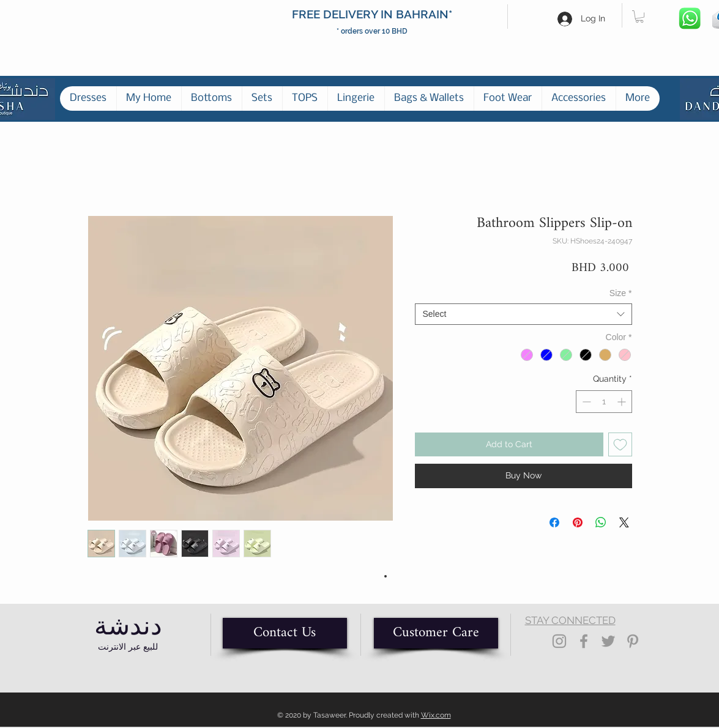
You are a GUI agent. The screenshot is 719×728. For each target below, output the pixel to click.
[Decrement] (585, 402)
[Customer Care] (436, 633)
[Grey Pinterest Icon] (633, 641)
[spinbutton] (604, 402)
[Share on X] (624, 522)
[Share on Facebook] (554, 522)
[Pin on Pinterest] (578, 522)
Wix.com (436, 715)
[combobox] (523, 314)
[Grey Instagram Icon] (559, 641)
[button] (639, 17)
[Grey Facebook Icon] (584, 641)
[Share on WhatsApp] (601, 522)
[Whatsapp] (690, 19)
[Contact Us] (285, 633)
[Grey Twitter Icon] (608, 641)
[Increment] (623, 402)
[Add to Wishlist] (620, 444)
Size (621, 293)
